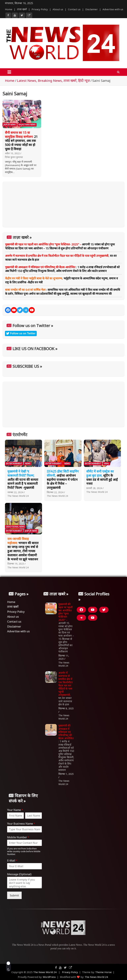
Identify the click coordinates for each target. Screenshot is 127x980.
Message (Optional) (19, 874)
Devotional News (15, 527)
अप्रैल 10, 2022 (12, 153)
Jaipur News (10, 125)
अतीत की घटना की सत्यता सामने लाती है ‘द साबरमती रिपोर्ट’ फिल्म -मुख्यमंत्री (23, 480)
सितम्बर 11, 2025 (64, 657)
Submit (14, 895)
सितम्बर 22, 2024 (55, 492)
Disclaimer (92, 9)
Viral (106, 464)
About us (58, 9)
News (28, 464)
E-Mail (12, 861)
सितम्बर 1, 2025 (66, 774)
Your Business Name (21, 824)
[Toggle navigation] (9, 72)
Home (9, 9)
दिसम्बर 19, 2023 (16, 564)
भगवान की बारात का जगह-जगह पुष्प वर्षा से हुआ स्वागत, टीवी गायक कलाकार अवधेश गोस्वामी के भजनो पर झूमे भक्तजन (23, 549)
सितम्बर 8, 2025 (66, 708)
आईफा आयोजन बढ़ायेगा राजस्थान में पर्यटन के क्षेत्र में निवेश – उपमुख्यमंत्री (63, 480)
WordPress (49, 977)
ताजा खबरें (22, 9)
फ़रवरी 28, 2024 (94, 488)
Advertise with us (113, 9)
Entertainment (14, 464)
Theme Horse (103, 972)
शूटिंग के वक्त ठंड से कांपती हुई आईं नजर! (102, 477)
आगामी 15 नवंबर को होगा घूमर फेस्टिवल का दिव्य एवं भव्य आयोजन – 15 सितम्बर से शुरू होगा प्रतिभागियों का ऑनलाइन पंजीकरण (60, 246)
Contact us (74, 9)
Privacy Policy (40, 9)
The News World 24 (18, 496)
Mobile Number (18, 837)
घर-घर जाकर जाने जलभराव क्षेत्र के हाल (66, 689)
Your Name (15, 810)
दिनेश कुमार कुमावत (14, 157)
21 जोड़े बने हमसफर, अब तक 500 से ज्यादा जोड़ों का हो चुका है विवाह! (21, 141)
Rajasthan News (27, 125)
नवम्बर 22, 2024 (15, 492)
